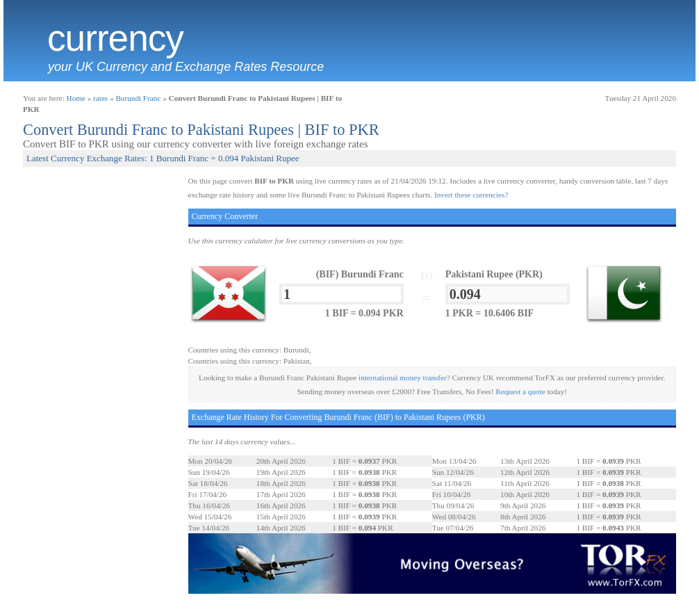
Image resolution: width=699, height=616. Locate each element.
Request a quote (520, 391)
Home (76, 98)
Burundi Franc (138, 98)
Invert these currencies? (471, 195)
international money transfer (403, 378)
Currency (115, 38)
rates (100, 98)
